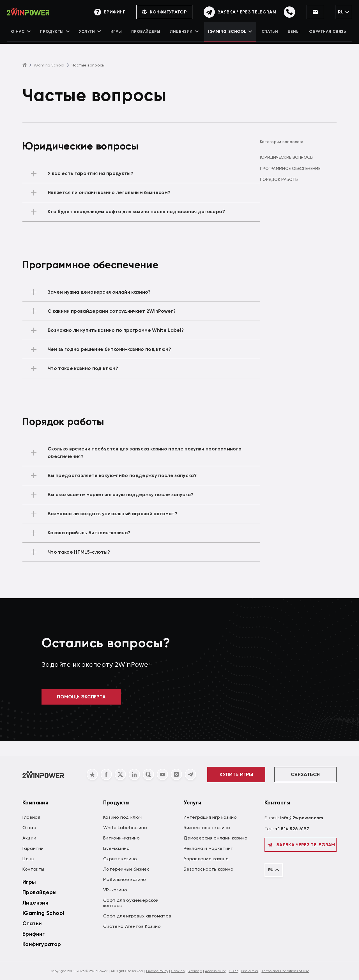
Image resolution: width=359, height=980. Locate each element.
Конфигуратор (160, 12)
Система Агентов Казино (132, 926)
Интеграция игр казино (210, 817)
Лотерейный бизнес (126, 869)
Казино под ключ (123, 817)
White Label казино (125, 828)
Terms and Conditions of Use (285, 971)
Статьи (269, 35)
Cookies (178, 971)
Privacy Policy (157, 971)
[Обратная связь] (235, 13)
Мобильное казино (125, 879)
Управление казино (206, 859)
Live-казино (117, 848)
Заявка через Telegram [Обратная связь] (301, 845)
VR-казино (115, 890)
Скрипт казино (120, 859)
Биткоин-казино (122, 838)
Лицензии (184, 35)
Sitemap (195, 971)
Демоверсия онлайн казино (216, 838)
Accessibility (215, 971)
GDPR (233, 971)
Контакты (33, 869)
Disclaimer (250, 971)
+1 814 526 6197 (292, 829)
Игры (117, 35)
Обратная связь (327, 35)
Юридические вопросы (297, 157)
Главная (31, 817)
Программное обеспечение (300, 167)
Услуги (91, 35)
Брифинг (34, 934)
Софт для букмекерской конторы (131, 903)
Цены (293, 35)
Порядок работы (290, 178)
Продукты (56, 35)
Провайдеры (146, 35)
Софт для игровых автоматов (137, 916)
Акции (29, 838)
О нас (22, 35)
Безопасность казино (209, 869)
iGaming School (230, 35)
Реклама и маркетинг (208, 848)
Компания (35, 803)
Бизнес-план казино (207, 828)
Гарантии (33, 848)
